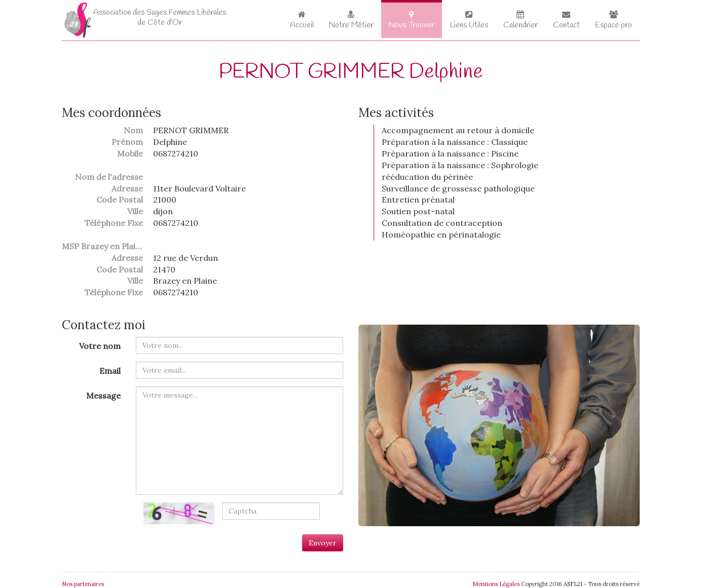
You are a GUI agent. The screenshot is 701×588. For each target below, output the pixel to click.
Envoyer (323, 543)
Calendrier (521, 20)
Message (103, 396)
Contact (566, 20)
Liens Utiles (469, 20)
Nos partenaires (83, 584)
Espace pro (614, 20)
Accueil (302, 20)
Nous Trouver (412, 20)
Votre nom (100, 346)
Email (110, 371)
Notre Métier (351, 20)
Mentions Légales (496, 584)
